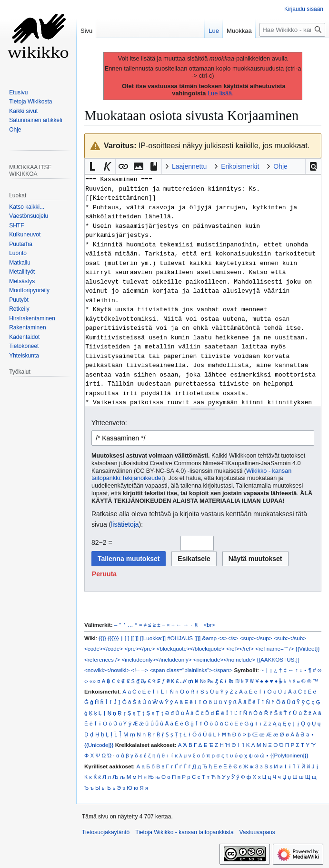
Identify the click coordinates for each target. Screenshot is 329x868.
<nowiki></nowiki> (107, 670)
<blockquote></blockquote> (191, 648)
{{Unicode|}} (99, 745)
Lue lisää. (221, 93)
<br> (209, 625)
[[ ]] (135, 638)
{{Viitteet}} (308, 648)
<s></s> (228, 638)
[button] (313, 166)
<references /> (102, 659)
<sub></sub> (290, 638)
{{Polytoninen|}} (289, 755)
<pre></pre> (140, 648)
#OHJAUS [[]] (184, 638)
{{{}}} (113, 638)
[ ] (127, 638)
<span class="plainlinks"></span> (191, 670)
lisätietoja (125, 524)
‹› (86, 681)
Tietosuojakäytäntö (106, 832)
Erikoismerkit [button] (240, 166)
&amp (209, 638)
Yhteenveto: (109, 423)
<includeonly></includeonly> (156, 659)
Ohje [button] (280, 166)
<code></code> (104, 648)
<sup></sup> (256, 638)
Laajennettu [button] (189, 166)
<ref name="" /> (274, 648)
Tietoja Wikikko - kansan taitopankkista (184, 832)
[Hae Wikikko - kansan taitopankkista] (292, 30)
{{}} (102, 638)
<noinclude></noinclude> (224, 659)
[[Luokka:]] (153, 638)
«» (93, 681)
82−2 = (102, 542)
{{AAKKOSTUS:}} (278, 659)
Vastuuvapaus (257, 832)
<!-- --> (140, 670)
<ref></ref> (240, 648)
